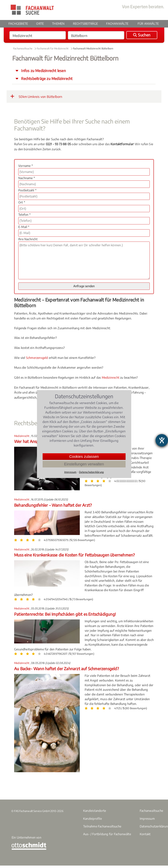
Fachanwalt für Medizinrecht (53, 48)
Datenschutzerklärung (91, 472)
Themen (58, 24)
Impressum (147, 819)
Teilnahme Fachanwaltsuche (102, 826)
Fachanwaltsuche (23, 48)
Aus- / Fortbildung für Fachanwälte (107, 834)
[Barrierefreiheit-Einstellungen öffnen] (162, 440)
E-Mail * (24, 227)
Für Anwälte (148, 24)
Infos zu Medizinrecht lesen (43, 71)
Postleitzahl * (27, 190)
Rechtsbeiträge (86, 24)
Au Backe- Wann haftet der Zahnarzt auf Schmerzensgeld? (66, 669)
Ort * (22, 202)
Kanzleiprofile (92, 819)
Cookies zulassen (84, 456)
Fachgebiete (18, 24)
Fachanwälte (117, 24)
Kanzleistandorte (95, 811)
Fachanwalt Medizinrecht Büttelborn (93, 48)
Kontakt (145, 834)
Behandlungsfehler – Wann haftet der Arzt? (53, 505)
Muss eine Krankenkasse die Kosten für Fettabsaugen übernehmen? (74, 555)
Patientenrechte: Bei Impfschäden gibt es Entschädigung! (65, 614)
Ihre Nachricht (28, 239)
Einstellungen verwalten (84, 464)
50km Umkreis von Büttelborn (36, 96)
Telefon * (24, 215)
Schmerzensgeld (37, 358)
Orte (40, 24)
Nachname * (27, 178)
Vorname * (26, 166)
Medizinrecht (111, 378)
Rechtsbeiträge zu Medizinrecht (46, 78)
